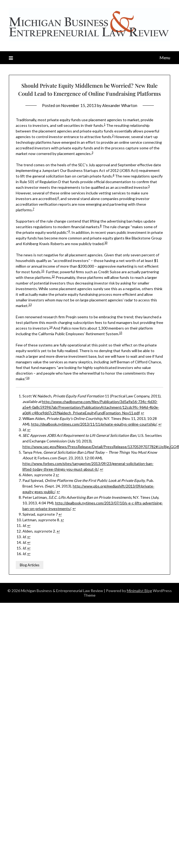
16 (28, 378)
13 (30, 305)
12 (53, 276)
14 (51, 327)
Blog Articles (30, 565)
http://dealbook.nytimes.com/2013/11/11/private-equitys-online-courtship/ (94, 424)
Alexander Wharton (120, 105)
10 (106, 243)
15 (121, 333)
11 (43, 271)
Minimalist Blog (139, 591)
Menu (165, 58)
